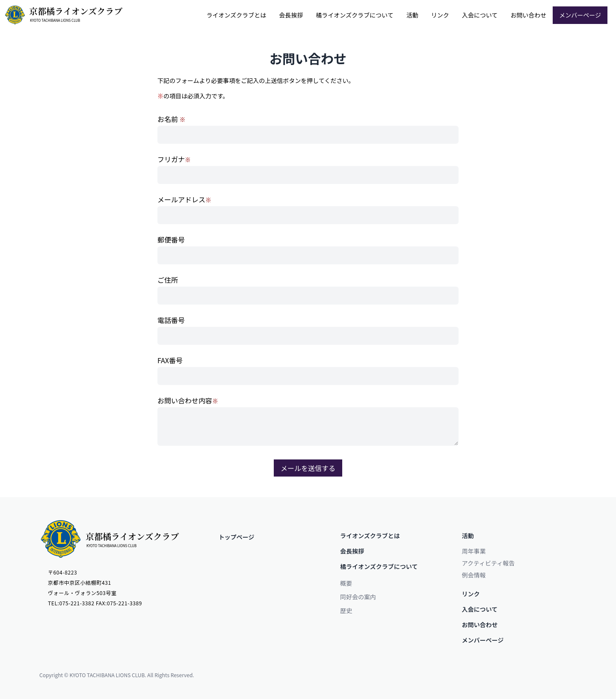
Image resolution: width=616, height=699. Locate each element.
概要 (346, 583)
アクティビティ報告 (489, 563)
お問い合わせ (528, 15)
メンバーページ (580, 15)
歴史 (346, 610)
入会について (480, 15)
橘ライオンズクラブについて (354, 15)
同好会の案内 (358, 597)
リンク (440, 15)
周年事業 (474, 551)
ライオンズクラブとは (237, 15)
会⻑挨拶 (291, 15)
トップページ (237, 537)
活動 (412, 15)
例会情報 (474, 575)
